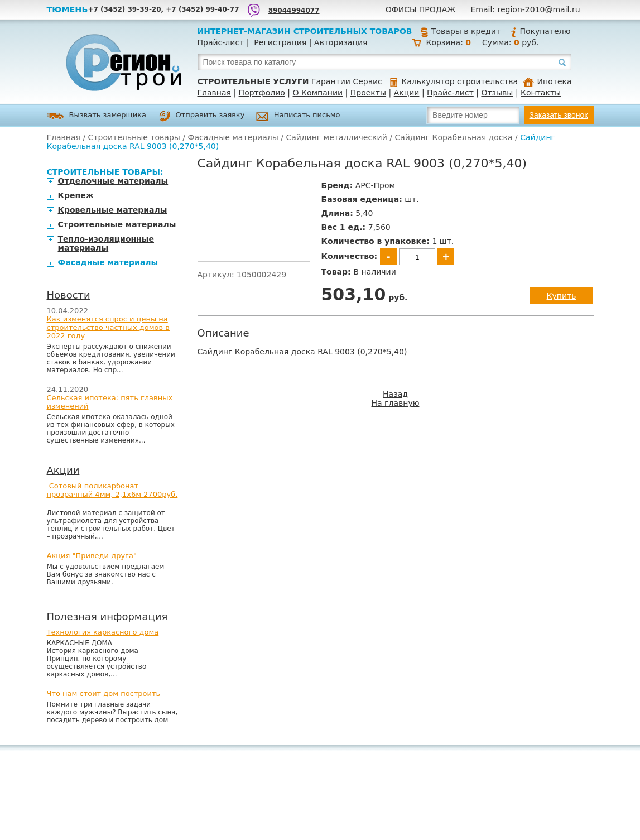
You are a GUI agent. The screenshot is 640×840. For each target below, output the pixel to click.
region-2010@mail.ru (539, 9)
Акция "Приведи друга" (92, 556)
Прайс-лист (221, 42)
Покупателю (540, 31)
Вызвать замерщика (97, 116)
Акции (407, 93)
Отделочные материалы (113, 181)
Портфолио (262, 93)
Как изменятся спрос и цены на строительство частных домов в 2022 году (109, 327)
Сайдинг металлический (336, 137)
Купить (562, 296)
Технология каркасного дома (103, 632)
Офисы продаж (421, 9)
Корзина (443, 42)
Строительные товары (134, 137)
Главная (214, 93)
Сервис (367, 81)
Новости (69, 295)
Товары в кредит (460, 31)
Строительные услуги (253, 81)
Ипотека (547, 81)
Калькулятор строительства (454, 81)
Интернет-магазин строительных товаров (305, 31)
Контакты (541, 93)
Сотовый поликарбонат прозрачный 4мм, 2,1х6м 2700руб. (112, 490)
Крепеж (76, 195)
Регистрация (280, 42)
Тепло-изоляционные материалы (106, 243)
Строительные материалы (117, 224)
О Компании (318, 93)
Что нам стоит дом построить (104, 693)
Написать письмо (298, 116)
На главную (396, 403)
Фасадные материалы (233, 137)
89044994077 (294, 11)
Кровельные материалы (113, 210)
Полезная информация (107, 616)
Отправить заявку (202, 116)
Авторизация (341, 42)
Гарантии (331, 81)
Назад (395, 394)
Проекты (368, 93)
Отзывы (497, 93)
